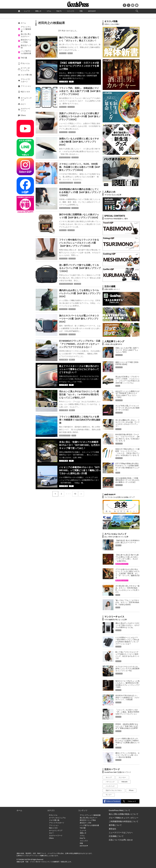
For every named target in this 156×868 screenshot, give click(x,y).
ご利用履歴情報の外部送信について (124, 821)
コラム (49, 11)
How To (59, 11)
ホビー (23, 104)
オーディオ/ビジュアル (25, 69)
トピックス (71, 11)
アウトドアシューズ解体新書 (26, 29)
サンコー (109, 795)
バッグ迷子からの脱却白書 (26, 52)
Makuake (125, 782)
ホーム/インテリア (26, 99)
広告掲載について (116, 836)
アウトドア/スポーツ (25, 80)
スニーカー (122, 777)
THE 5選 (24, 58)
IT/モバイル (25, 63)
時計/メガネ (25, 92)
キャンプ (109, 777)
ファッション (26, 86)
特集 (81, 11)
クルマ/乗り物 (26, 75)
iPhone (131, 790)
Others (23, 115)
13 (76, 493)
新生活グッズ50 (26, 47)
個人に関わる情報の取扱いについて (124, 814)
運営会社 (112, 829)
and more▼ (92, 11)
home (19, 11)
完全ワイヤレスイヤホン (114, 790)
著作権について (115, 825)
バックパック (110, 786)
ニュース (27, 11)
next (81, 494)
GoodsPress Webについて (120, 810)
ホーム (23, 23)
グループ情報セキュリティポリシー (124, 818)
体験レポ (38, 11)
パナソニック (110, 782)
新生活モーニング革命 (26, 41)
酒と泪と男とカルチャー (26, 35)
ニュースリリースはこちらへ (121, 833)
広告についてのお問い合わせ (121, 840)
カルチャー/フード (25, 110)
